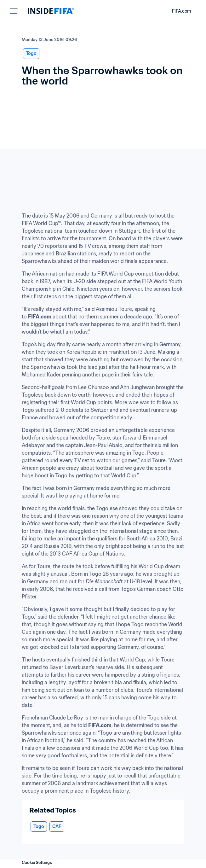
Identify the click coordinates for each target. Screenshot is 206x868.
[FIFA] (51, 11)
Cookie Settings (37, 862)
